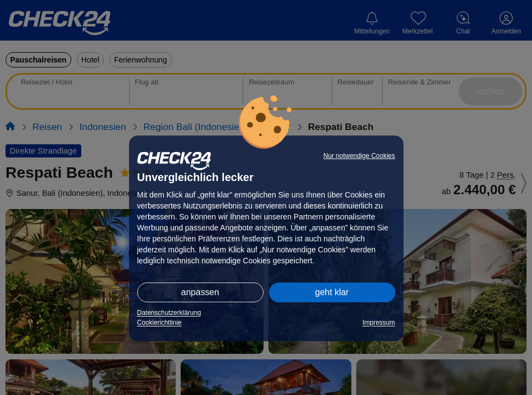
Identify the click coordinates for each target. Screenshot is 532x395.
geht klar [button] (332, 292)
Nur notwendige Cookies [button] (359, 156)
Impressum (379, 323)
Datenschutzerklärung (169, 313)
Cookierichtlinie (159, 323)
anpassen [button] (200, 292)
